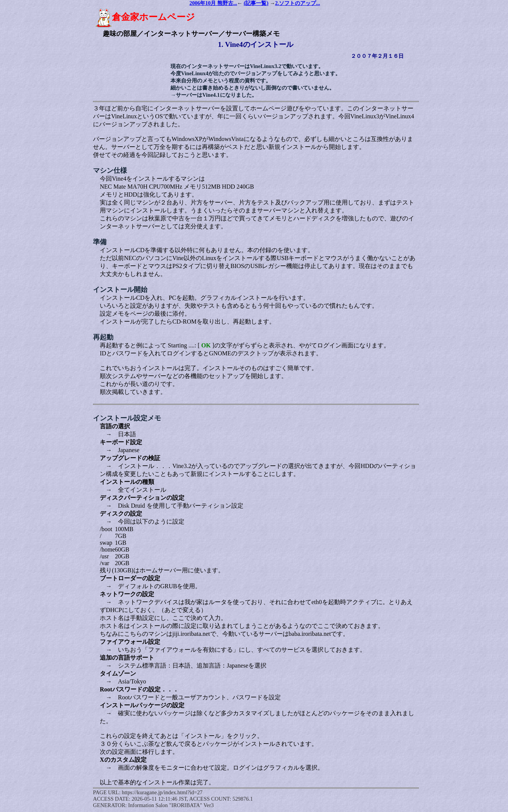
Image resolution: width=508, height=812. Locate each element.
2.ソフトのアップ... (298, 3)
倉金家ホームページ (145, 17)
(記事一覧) (256, 3)
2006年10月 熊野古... (213, 3)
